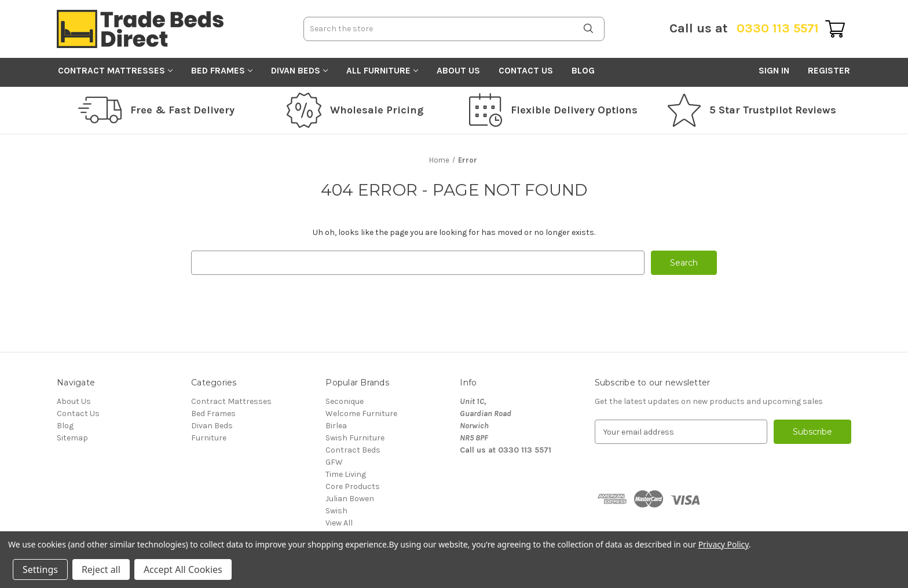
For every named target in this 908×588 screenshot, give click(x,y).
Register (829, 71)
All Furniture (382, 71)
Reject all (101, 569)
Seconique (345, 401)
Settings (40, 569)
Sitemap (72, 438)
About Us (458, 71)
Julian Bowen (350, 499)
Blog (583, 71)
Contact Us (526, 71)
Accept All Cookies (183, 569)
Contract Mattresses (115, 71)
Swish (336, 511)
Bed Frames (222, 71)
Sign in (774, 71)
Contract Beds (353, 450)
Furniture (209, 438)
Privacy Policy (724, 544)
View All (339, 523)
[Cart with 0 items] (835, 29)
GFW (334, 462)
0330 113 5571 (744, 28)
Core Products (353, 486)
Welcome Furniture (361, 414)
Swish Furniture (355, 438)
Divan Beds (299, 71)
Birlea (336, 426)
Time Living (346, 474)
